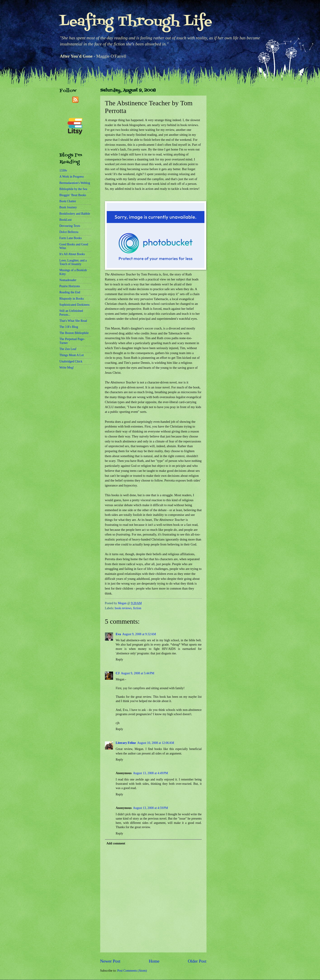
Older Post (197, 961)
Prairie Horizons (70, 286)
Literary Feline (126, 743)
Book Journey (68, 207)
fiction (137, 608)
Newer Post (110, 961)
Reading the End (70, 292)
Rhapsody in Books (72, 299)
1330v (63, 170)
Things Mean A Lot (72, 355)
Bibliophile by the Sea (73, 189)
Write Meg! (67, 368)
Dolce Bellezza (69, 232)
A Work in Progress (72, 177)
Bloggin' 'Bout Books (73, 195)
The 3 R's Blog (69, 327)
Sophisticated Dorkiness (75, 305)
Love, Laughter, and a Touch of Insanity (73, 262)
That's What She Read (73, 321)
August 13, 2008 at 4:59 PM (151, 808)
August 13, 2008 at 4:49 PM (151, 773)
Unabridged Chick (71, 361)
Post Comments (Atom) (132, 971)
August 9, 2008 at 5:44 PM (137, 673)
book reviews (123, 608)
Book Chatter (68, 201)
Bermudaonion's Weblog (75, 183)
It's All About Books (72, 254)
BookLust (66, 220)
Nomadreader (68, 280)
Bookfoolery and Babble (75, 214)
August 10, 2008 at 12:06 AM (156, 743)
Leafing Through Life (136, 22)
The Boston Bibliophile (74, 333)
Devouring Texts (70, 226)
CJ (118, 673)
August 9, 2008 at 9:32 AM (139, 634)
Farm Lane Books (71, 238)
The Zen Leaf (68, 349)
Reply (120, 659)
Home (154, 961)
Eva (118, 634)
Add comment (116, 843)
